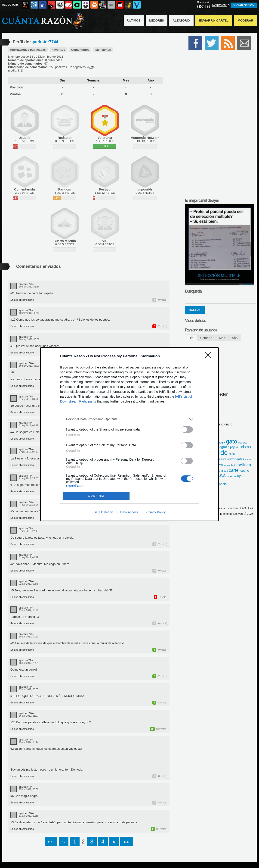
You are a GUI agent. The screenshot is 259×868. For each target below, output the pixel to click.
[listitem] (129, 419)
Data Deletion (103, 512)
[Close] (210, 356)
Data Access (129, 512)
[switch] (187, 429)
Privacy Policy (156, 512)
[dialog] (129, 434)
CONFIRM (96, 496)
